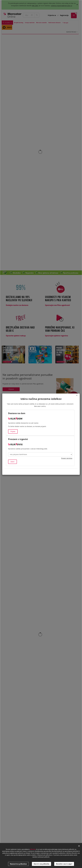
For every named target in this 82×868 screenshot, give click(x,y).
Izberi (12, 462)
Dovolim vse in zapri (64, 864)
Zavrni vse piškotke (41, 864)
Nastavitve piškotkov (18, 864)
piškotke (33, 851)
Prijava (13, 431)
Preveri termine (67, 458)
